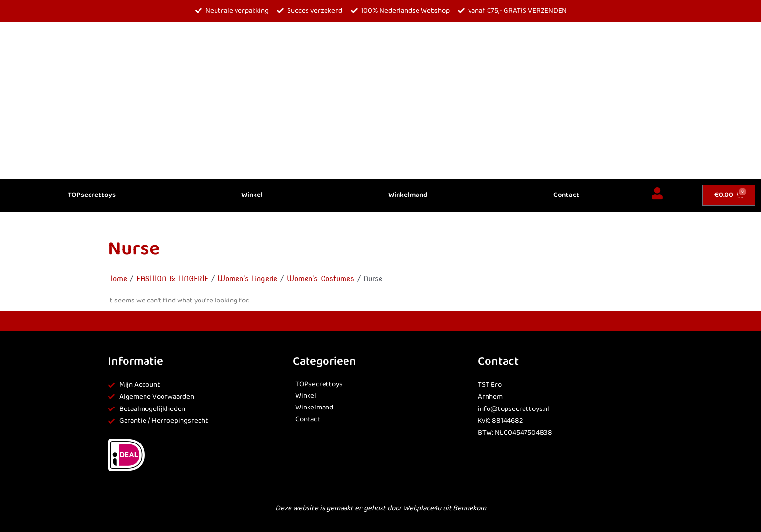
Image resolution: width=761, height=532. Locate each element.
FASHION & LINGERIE (172, 279)
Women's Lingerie (247, 279)
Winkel (252, 195)
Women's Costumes (320, 279)
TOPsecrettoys (92, 195)
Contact (566, 195)
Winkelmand (408, 195)
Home (118, 279)
